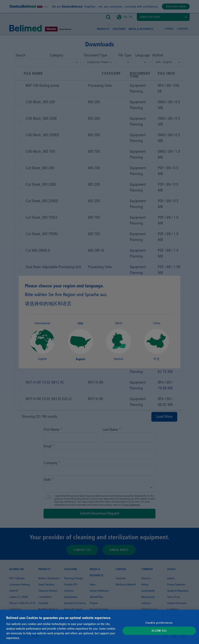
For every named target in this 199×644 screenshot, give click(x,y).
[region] (99, 627)
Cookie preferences (159, 623)
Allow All (159, 631)
